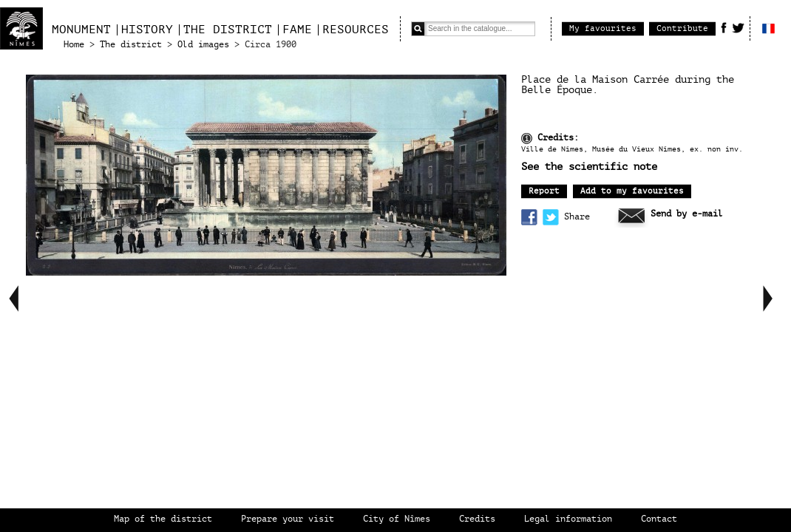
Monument (81, 30)
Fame (297, 30)
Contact (659, 519)
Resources (356, 30)
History (147, 30)
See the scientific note (589, 167)
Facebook (724, 27)
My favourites (603, 28)
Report (544, 191)
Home (74, 45)
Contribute (682, 28)
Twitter (738, 27)
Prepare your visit (288, 519)
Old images (203, 45)
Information (527, 139)
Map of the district (163, 519)
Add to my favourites (632, 191)
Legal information (568, 519)
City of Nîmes (397, 519)
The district (228, 30)
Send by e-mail (687, 214)
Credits (477, 519)
